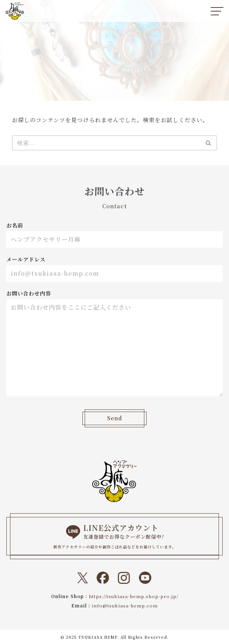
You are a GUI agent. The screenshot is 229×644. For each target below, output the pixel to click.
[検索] (106, 143)
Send (114, 418)
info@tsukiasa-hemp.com (125, 605)
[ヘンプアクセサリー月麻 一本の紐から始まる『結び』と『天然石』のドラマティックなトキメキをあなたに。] (15, 11)
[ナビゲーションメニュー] (217, 11)
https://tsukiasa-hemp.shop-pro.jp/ (133, 596)
